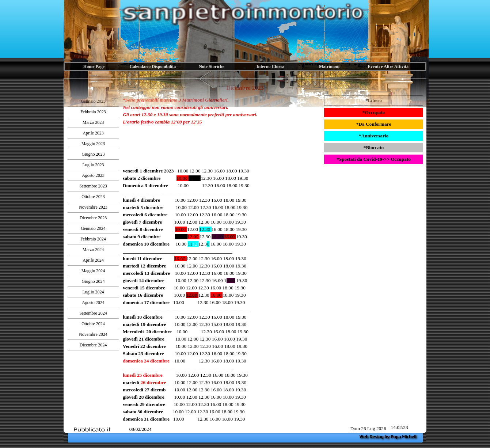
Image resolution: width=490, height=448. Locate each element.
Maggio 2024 (93, 271)
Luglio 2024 (93, 292)
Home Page (94, 67)
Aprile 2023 (93, 133)
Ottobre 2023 (93, 197)
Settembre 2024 (93, 313)
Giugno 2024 (93, 281)
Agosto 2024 (93, 303)
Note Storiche (212, 67)
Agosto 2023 (93, 175)
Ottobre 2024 (93, 324)
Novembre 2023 (93, 207)
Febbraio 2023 (93, 112)
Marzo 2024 (93, 250)
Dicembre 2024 (93, 345)
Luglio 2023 (93, 165)
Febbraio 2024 (93, 239)
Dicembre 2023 (93, 218)
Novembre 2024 (93, 334)
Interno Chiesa (270, 67)
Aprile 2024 (93, 260)
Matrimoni (329, 67)
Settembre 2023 (93, 186)
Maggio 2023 (93, 144)
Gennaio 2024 (93, 228)
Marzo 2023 (93, 122)
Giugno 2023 (93, 154)
